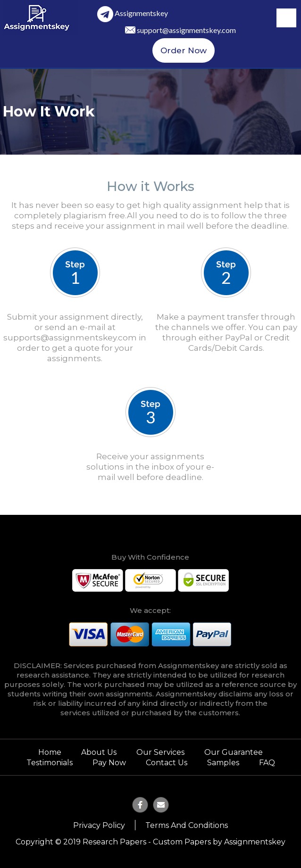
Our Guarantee (234, 752)
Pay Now (109, 763)
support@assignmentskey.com (186, 30)
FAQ (267, 763)
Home (50, 752)
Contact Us (167, 763)
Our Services (160, 752)
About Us (99, 752)
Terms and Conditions (187, 825)
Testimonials (50, 763)
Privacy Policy (99, 825)
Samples (223, 763)
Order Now (184, 50)
